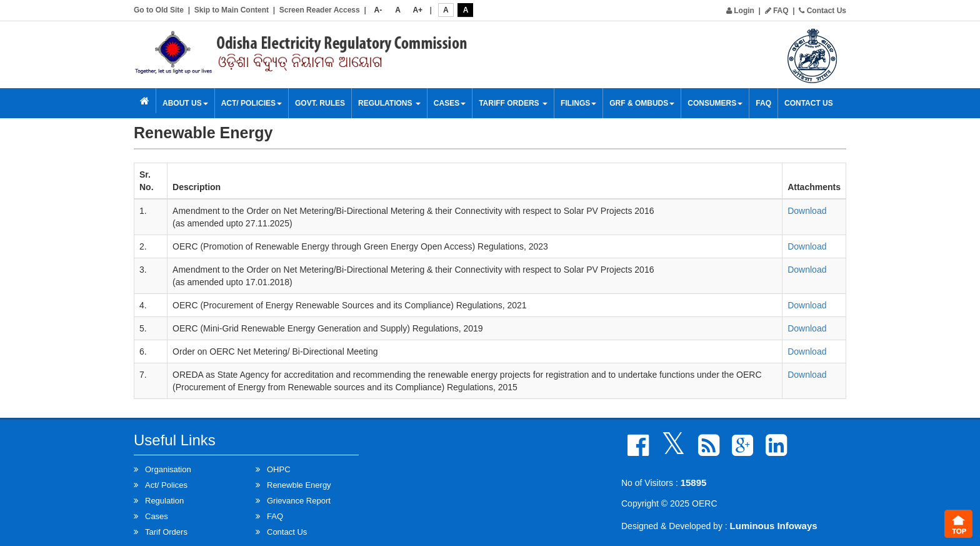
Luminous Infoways (774, 526)
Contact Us (822, 11)
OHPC (279, 469)
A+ (417, 10)
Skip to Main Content (232, 10)
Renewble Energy (299, 485)
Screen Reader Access (320, 10)
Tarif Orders (166, 532)
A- (378, 10)
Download (807, 211)
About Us (185, 103)
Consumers (715, 103)
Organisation (168, 469)
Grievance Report (299, 501)
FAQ (777, 11)
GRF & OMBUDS (642, 103)
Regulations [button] (389, 103)
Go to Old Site (159, 10)
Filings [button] (578, 103)
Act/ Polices (166, 485)
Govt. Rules (320, 103)
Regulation (164, 501)
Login (740, 11)
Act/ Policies (252, 103)
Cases (450, 103)
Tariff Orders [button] (513, 103)
